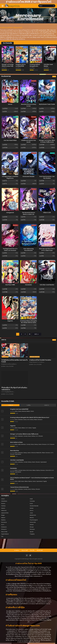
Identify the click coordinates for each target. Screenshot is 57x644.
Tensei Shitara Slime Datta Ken (19, 487)
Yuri (2, 536)
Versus (10, 104)
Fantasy (32, 420)
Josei (31, 513)
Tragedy (34, 428)
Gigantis (10, 321)
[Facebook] (27, 555)
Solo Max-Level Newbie (47, 285)
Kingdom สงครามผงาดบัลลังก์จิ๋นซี (19, 409)
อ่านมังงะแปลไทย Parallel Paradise (40, 360)
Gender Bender (34, 506)
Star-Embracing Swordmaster (29, 250)
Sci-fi (27, 428)
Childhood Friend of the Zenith (29, 141)
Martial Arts (39, 453)
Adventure (21, 420)
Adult (19, 444)
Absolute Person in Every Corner (29, 105)
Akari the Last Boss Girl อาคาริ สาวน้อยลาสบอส (47, 250)
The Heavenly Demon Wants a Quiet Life (29, 213)
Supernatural (18, 454)
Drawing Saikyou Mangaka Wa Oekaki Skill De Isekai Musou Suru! (29, 323)
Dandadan (29, 285)
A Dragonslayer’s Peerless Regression (10, 177)
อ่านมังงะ (17, 550)
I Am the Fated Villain (10, 140)
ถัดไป (37, 334)
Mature (28, 411)
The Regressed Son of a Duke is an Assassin (10, 250)
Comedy (25, 436)
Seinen (32, 411)
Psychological (34, 520)
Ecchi (28, 420)
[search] (54, 6)
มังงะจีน (32, 550)
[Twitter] (30, 555)
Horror (31, 470)
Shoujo (32, 527)
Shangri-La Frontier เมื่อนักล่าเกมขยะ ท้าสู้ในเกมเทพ (47, 141)
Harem (40, 444)
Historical (24, 411)
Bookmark (40, 550)
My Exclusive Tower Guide (47, 104)
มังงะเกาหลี (25, 550)
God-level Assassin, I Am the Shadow (47, 177)
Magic (3, 515)
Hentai (32, 508)
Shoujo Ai (4, 529)
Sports (32, 532)
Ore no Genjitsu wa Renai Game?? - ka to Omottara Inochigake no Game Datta (32, 479)
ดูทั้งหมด (54, 76)
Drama (20, 411)
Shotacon (4, 527)
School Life (48, 470)
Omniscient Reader (29, 176)
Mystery (38, 470)
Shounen (41, 436)
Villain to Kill (47, 213)
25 (30, 334)
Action (16, 411)
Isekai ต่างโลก (5, 513)
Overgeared (10, 213)
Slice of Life (4, 532)
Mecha (32, 518)
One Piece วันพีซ (10, 285)
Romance (40, 420)
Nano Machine (15, 451)
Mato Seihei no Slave (16, 442)
